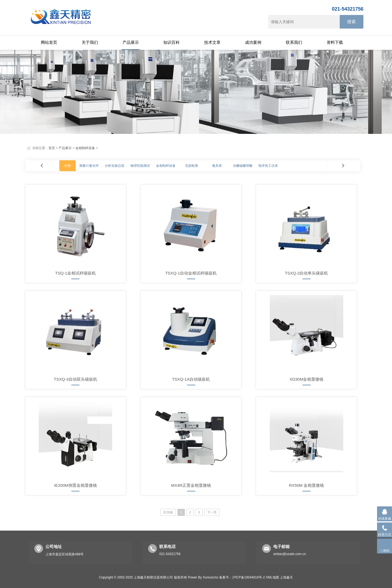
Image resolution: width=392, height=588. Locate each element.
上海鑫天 (286, 577)
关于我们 (90, 42)
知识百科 (171, 42)
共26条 (168, 512)
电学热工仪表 (268, 166)
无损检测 (191, 166)
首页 (52, 148)
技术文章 (212, 42)
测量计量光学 (89, 166)
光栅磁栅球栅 (243, 166)
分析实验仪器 (115, 166)
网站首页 (49, 42)
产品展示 (131, 42)
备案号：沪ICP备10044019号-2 (242, 577)
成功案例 (253, 42)
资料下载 (335, 42)
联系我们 (294, 42)
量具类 (217, 166)
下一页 (212, 512)
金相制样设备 (85, 148)
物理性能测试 (140, 166)
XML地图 (272, 577)
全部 (68, 166)
